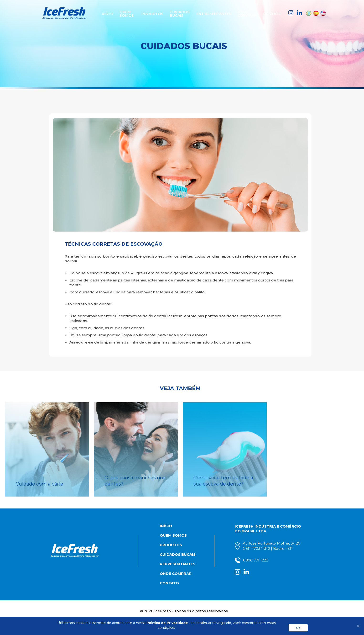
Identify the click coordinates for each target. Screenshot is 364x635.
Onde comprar (248, 13)
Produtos (153, 13)
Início (106, 13)
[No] (358, 626)
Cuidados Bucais (181, 13)
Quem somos (127, 13)
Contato (274, 13)
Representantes (216, 13)
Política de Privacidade (167, 623)
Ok (298, 628)
